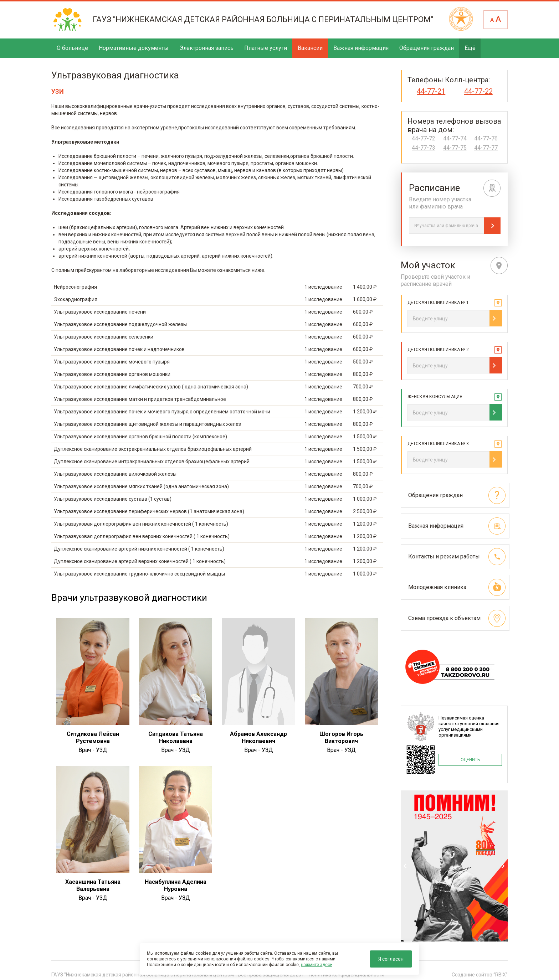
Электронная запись (206, 48)
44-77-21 (431, 91)
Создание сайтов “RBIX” (480, 973)
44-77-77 (486, 148)
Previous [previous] (405, 865)
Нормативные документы (134, 48)
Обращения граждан (427, 48)
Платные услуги (266, 48)
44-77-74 (455, 139)
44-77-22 (478, 91)
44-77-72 (424, 139)
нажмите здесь (317, 965)
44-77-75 (455, 148)
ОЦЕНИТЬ (470, 758)
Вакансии (310, 48)
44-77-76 (486, 139)
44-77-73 (424, 148)
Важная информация (361, 48)
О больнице (72, 48)
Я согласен (391, 959)
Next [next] (503, 865)
